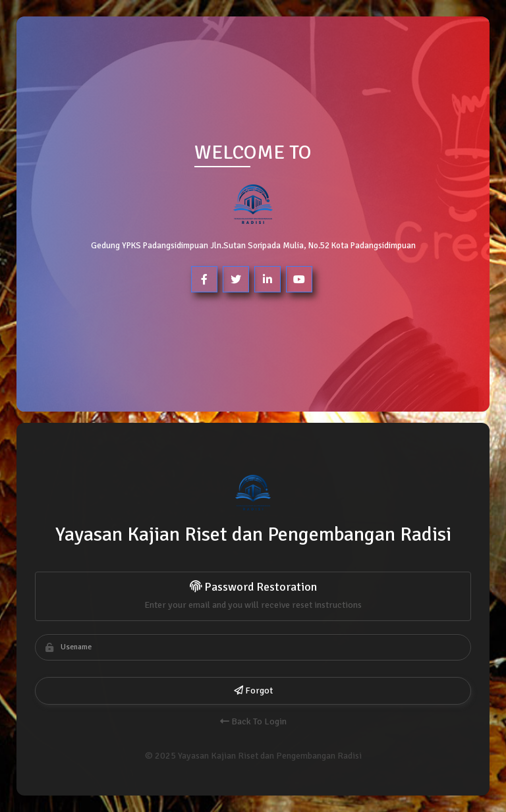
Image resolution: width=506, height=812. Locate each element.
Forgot (253, 690)
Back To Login (253, 721)
